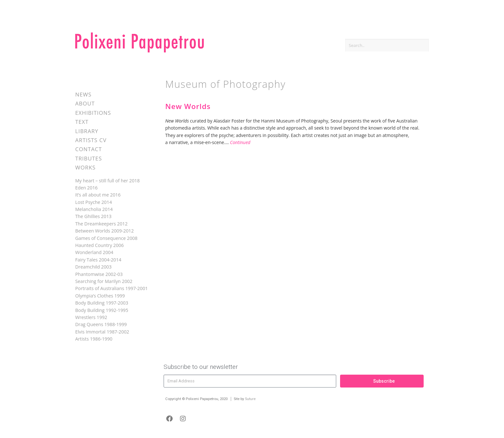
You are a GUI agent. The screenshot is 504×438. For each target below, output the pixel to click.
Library (87, 131)
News (83, 94)
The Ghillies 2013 (93, 216)
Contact (89, 149)
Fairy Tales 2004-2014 (98, 260)
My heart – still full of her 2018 (108, 181)
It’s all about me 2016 (98, 195)
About (85, 103)
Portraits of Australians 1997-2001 (112, 288)
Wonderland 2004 (94, 252)
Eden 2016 (86, 188)
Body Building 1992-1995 (102, 310)
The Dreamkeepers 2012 (101, 224)
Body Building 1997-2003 (102, 303)
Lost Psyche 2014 (94, 202)
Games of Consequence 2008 (106, 238)
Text (82, 122)
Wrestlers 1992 (91, 317)
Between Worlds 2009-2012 (104, 231)
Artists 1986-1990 (94, 339)
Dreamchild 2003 (93, 267)
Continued (240, 142)
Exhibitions (93, 113)
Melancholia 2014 (94, 209)
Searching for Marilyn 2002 (104, 281)
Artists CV (91, 140)
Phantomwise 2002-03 (99, 274)
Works (85, 167)
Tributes (89, 158)
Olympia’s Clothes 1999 (100, 296)
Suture (250, 399)
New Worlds (188, 106)
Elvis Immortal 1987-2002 (102, 332)
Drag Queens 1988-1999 (101, 324)
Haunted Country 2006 (99, 245)
